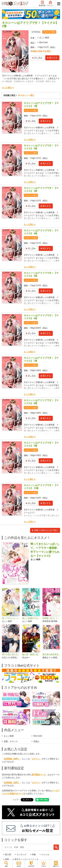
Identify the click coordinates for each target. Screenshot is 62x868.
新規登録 (42, 4)
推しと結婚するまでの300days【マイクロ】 (31, 618)
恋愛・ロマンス (11, 741)
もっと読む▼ (8, 88)
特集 (34, 855)
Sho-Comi (43, 42)
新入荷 (8, 855)
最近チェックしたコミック (26, 859)
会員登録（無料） (12, 759)
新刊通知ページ (39, 775)
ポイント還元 (50, 32)
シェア (16, 800)
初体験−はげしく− (51, 618)
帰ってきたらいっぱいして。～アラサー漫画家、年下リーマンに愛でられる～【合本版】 (11, 618)
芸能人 (37, 741)
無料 (7, 859)
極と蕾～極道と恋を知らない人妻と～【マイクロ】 (31, 655)
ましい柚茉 (44, 38)
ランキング (21, 855)
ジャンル (45, 855)
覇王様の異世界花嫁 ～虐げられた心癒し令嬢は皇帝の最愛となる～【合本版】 (51, 655)
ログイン (50, 4)
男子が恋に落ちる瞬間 (11, 655)
